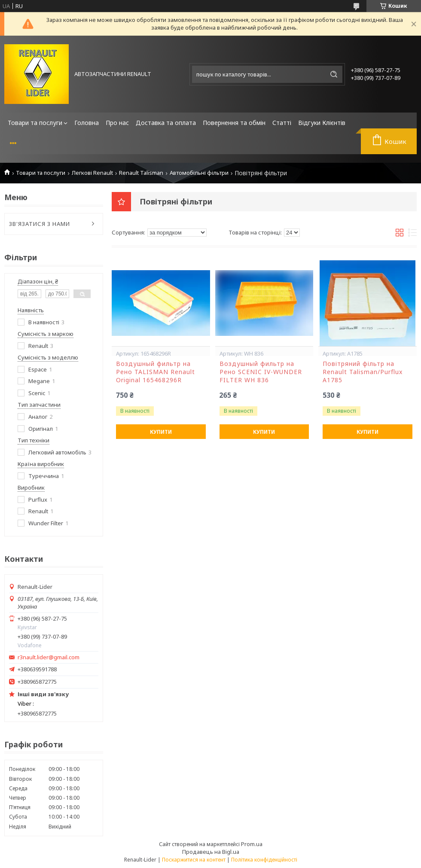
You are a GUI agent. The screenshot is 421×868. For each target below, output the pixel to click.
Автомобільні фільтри (199, 173)
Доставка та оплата (166, 123)
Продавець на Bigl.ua (211, 852)
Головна (87, 123)
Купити (161, 432)
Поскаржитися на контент (194, 860)
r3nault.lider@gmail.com (49, 657)
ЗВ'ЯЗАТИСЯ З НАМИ (40, 224)
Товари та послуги (35, 123)
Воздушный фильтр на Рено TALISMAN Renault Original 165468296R (156, 372)
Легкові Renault (92, 173)
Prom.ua (252, 844)
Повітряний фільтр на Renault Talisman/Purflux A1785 (363, 372)
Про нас (117, 123)
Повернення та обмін (234, 123)
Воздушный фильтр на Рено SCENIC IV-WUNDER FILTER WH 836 (261, 372)
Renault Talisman (141, 173)
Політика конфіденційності (264, 860)
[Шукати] (334, 74)
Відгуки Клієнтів (322, 123)
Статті (282, 123)
